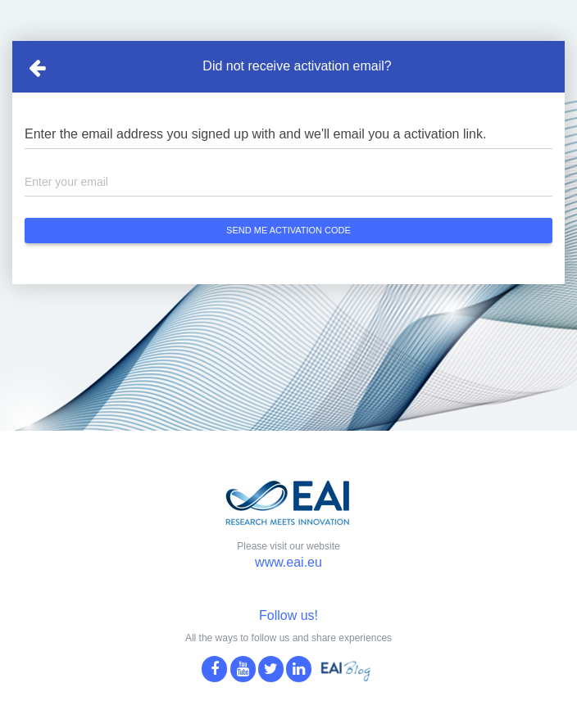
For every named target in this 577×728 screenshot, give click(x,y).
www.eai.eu (288, 562)
